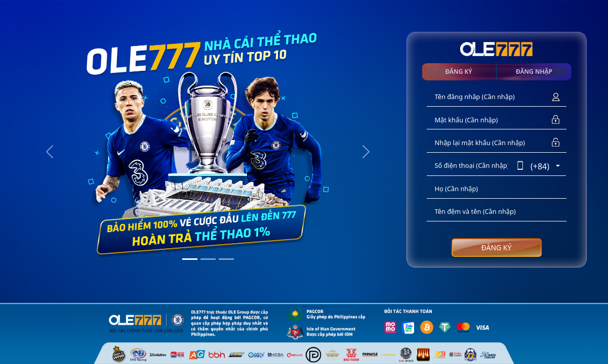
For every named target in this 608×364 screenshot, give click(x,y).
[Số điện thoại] (472, 166)
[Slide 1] (190, 259)
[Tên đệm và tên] (497, 212)
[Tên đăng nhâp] (486, 97)
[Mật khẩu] (486, 120)
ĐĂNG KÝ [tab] (459, 72)
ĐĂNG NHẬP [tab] (534, 72)
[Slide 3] (226, 259)
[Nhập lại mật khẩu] (486, 143)
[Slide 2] (208, 259)
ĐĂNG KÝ (497, 247)
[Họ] (497, 189)
